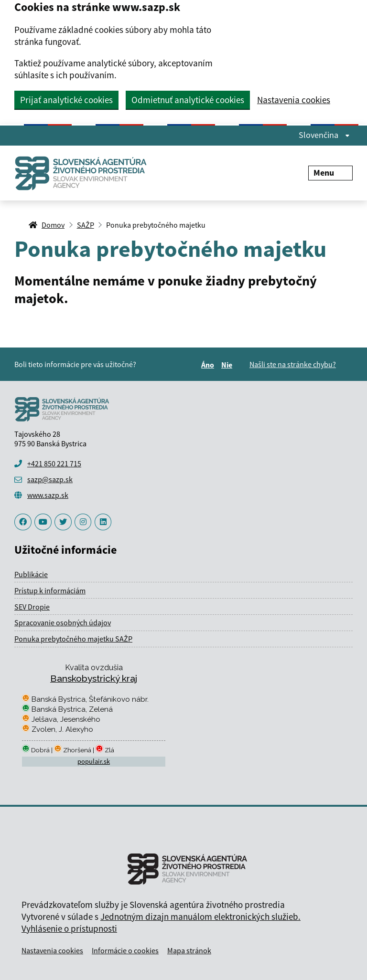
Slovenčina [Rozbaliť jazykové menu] (324, 135)
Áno (209, 365)
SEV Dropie (32, 607)
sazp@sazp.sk (50, 479)
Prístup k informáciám (50, 590)
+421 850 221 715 (54, 464)
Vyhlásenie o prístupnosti (69, 928)
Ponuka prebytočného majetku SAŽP (73, 639)
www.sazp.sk (48, 495)
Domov (53, 225)
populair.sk (94, 761)
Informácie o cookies (125, 950)
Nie (228, 365)
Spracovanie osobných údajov (63, 622)
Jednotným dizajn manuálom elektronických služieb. (200, 917)
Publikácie (31, 574)
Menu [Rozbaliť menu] (330, 173)
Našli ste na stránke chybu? (293, 364)
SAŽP (86, 225)
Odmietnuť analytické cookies (188, 100)
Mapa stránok (189, 950)
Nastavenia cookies (294, 100)
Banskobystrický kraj (94, 678)
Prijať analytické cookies (66, 100)
